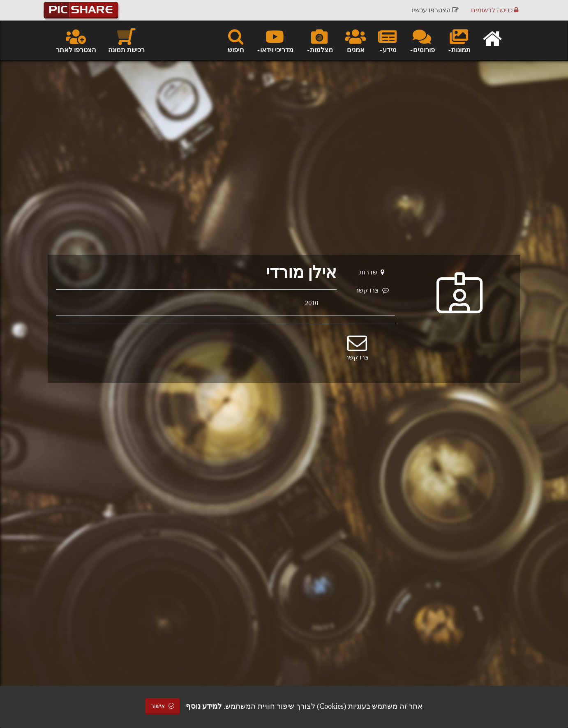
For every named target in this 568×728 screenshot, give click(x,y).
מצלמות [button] (319, 40)
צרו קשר (372, 290)
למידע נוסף (204, 706)
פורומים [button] (422, 40)
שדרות (372, 272)
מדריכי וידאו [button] (275, 40)
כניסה (495, 10)
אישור (163, 706)
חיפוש (236, 40)
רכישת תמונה (126, 40)
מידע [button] (387, 40)
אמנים (356, 40)
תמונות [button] (459, 40)
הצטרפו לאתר (76, 40)
